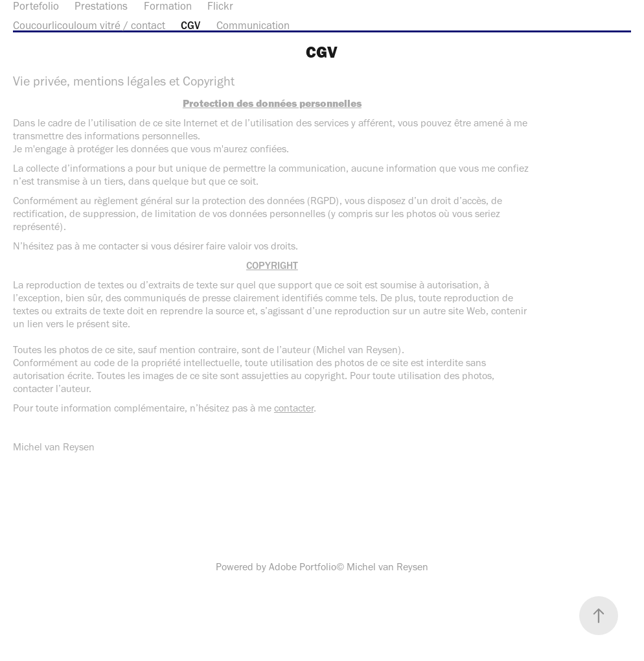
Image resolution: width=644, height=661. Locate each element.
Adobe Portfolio (303, 567)
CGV (190, 25)
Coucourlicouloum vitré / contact (89, 25)
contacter (294, 408)
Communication (253, 25)
